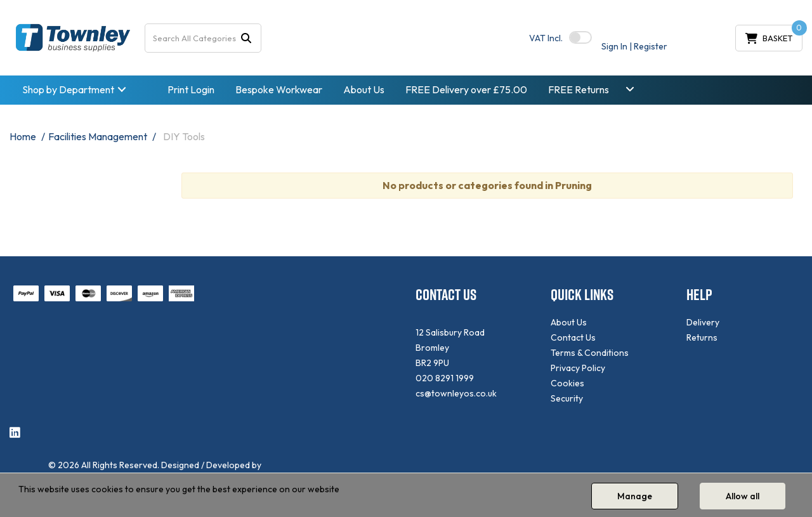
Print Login (191, 89)
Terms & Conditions (590, 353)
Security (567, 398)
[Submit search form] (246, 38)
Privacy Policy (578, 368)
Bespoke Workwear (279, 89)
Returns (702, 337)
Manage (635, 496)
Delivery (703, 322)
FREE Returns (579, 89)
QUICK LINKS (582, 295)
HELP (699, 295)
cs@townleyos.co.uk (456, 393)
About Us (364, 89)
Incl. (546, 38)
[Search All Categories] (203, 38)
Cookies (567, 383)
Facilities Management (98, 136)
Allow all (743, 496)
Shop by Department (68, 89)
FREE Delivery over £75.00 (466, 89)
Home (23, 136)
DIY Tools (184, 136)
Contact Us (573, 337)
